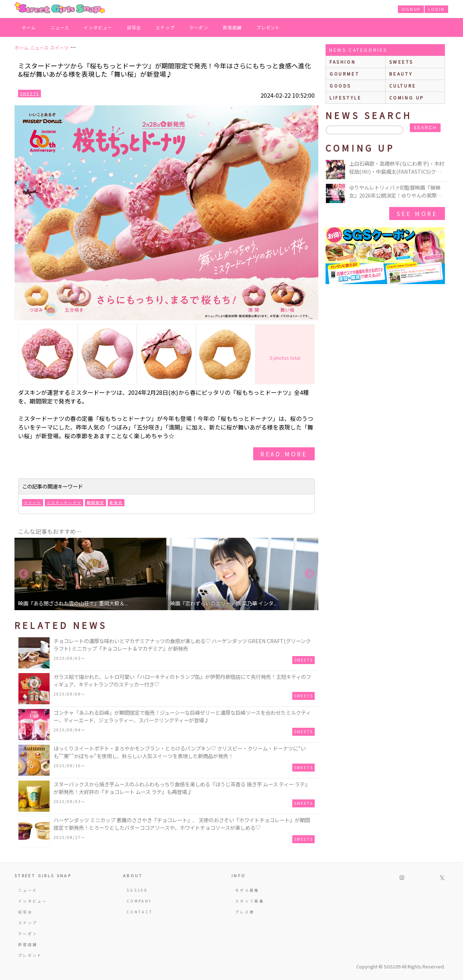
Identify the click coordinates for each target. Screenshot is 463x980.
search (425, 128)
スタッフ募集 (250, 901)
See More (417, 214)
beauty (401, 74)
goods (340, 86)
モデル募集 (247, 890)
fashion (343, 62)
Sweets (29, 93)
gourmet (344, 74)
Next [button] (309, 574)
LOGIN (436, 9)
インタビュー (98, 27)
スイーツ (33, 502)
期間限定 (95, 502)
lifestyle (345, 98)
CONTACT (140, 912)
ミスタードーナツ (64, 502)
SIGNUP (411, 9)
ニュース (60, 27)
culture (403, 86)
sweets (401, 62)
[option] (90, 574)
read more (284, 454)
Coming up (407, 98)
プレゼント (268, 27)
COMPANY (139, 901)
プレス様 (245, 912)
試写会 (134, 27)
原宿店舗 (232, 27)
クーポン (199, 27)
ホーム (29, 27)
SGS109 (137, 890)
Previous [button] (24, 574)
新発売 (116, 502)
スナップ (165, 27)
